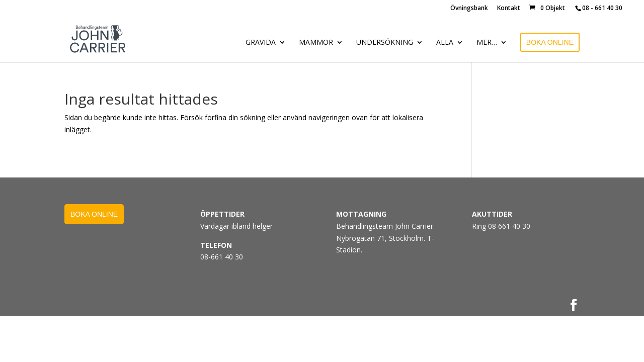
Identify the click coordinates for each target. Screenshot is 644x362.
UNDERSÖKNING (385, 43)
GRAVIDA (261, 43)
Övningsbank (469, 9)
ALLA (445, 43)
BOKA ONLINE (550, 42)
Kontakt (509, 9)
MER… (487, 43)
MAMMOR (316, 43)
